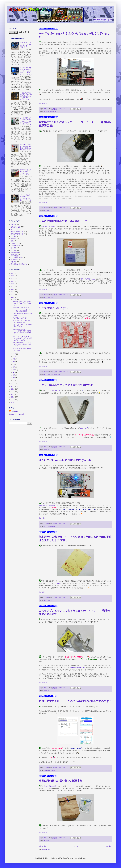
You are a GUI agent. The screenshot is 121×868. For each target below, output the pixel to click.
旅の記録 (14, 239)
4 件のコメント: (64, 208)
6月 (14, 367)
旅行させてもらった (88, 279)
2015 (13, 386)
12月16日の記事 (48, 226)
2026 (13, 273)
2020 (13, 289)
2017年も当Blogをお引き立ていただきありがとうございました (22, 303)
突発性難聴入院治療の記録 (19, 264)
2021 (13, 286)
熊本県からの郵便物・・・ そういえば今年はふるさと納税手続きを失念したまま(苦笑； (22, 332)
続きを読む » (43, 103)
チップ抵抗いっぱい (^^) (53, 308)
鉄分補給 (14, 236)
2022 (13, 284)
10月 (15, 356)
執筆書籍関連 (15, 253)
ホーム (76, 846)
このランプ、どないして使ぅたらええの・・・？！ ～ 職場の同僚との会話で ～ (22, 338)
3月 (14, 375)
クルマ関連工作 (16, 246)
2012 (13, 394)
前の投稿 (109, 846)
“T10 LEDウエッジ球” (78, 668)
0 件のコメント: (64, 109)
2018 (13, 295)
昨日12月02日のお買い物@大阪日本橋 (61, 781)
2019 (13, 292)
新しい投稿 (43, 846)
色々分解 (47, 210)
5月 (14, 370)
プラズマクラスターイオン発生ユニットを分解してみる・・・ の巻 (26, 172)
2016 (13, 384)
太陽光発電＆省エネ (50, 770)
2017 (13, 297)
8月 (14, 362)
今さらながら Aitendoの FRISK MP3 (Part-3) (65, 460)
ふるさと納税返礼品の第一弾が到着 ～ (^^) (64, 221)
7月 (14, 364)
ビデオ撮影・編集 (16, 257)
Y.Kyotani (14, 411)
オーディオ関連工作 (50, 526)
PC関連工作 (15, 243)
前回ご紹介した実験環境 (47, 505)
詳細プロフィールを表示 (17, 414)
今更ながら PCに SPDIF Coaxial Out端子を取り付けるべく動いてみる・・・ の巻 (26, 96)
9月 (14, 359)
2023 (13, 281)
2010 (13, 400)
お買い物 (47, 112)
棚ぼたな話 (57, 374)
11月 (15, 354)
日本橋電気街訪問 (50, 786)
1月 (14, 380)
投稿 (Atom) (46, 849)
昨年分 (59, 583)
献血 (12, 241)
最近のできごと (54, 112)
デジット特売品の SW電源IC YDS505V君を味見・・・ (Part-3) (26, 198)
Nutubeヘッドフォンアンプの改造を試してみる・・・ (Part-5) (26, 45)
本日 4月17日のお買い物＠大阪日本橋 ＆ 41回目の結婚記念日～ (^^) (26, 147)
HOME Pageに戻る (103, 20)
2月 (14, 378)
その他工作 (14, 259)
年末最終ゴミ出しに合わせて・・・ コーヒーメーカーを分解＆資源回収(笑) (22, 309)
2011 (13, 397)
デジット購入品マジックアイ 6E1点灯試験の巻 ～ (67, 385)
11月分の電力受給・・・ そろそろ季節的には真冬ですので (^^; (75, 701)
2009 (13, 402)
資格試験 (14, 262)
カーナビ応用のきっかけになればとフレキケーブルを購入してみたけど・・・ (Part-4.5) (26, 71)
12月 (15, 299)
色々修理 (14, 248)
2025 (13, 276)
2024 (13, 278)
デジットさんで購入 (55, 390)
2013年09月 (84, 428)
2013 (13, 392)
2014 (13, 389)
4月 (14, 372)
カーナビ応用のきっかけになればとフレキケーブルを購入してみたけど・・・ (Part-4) (26, 121)
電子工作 (47, 450)
